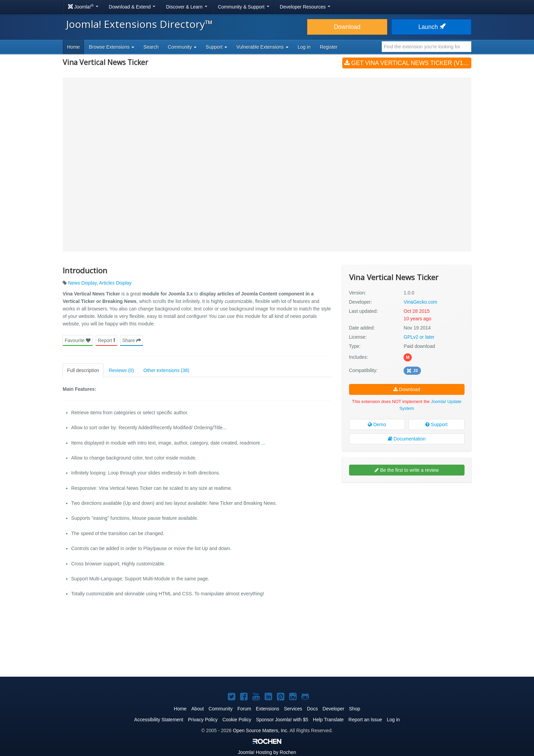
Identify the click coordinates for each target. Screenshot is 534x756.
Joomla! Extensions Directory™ (139, 24)
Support (436, 424)
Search (151, 47)
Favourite (78, 340)
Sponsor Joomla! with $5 (282, 720)
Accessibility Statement (159, 720)
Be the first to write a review (407, 470)
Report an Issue (365, 720)
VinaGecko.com (420, 302)
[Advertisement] (407, 532)
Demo (377, 424)
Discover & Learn (186, 7)
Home (73, 47)
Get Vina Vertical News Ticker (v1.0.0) (408, 63)
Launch (431, 27)
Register (329, 47)
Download (347, 27)
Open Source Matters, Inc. (261, 730)
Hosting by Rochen (267, 752)
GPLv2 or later (419, 337)
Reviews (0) (121, 370)
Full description (83, 370)
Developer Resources (305, 7)
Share (132, 340)
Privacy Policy (203, 720)
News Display (82, 283)
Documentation (407, 439)
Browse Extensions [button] (112, 47)
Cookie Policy (237, 720)
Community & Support (244, 7)
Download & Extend (132, 7)
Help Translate (328, 720)
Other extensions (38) (166, 370)
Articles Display (115, 283)
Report (106, 340)
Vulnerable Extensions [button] (262, 47)
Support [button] (216, 47)
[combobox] (427, 47)
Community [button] (182, 47)
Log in (304, 47)
